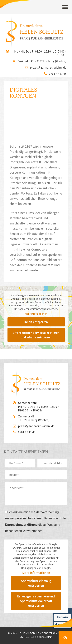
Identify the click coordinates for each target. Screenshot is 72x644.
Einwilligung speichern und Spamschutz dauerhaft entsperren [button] (36, 566)
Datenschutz (27, 612)
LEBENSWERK (43, 602)
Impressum (46, 612)
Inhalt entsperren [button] (36, 286)
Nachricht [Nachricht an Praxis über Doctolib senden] (62, 625)
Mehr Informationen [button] (36, 278)
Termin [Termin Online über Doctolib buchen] (62, 617)
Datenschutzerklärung (21, 489)
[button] (65, 7)
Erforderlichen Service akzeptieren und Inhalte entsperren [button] (36, 300)
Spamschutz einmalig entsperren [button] (36, 548)
